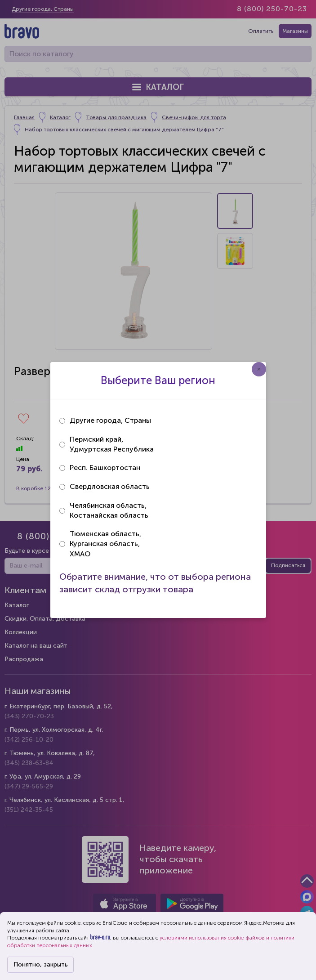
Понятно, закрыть (41, 964)
